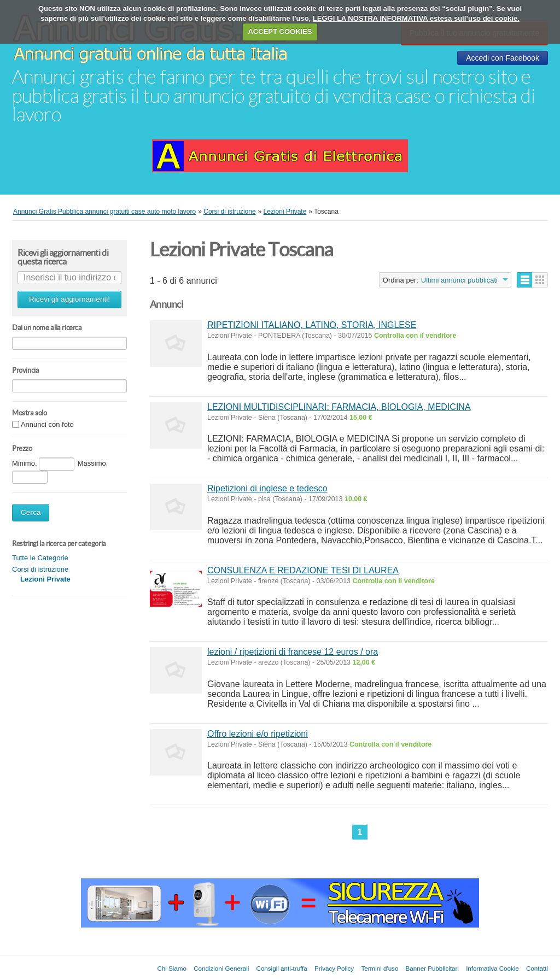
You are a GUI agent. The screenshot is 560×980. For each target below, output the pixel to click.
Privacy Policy (334, 968)
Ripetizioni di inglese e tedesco (267, 488)
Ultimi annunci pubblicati (459, 280)
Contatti (537, 968)
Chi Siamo (171, 968)
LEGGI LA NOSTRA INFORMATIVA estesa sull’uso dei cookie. (416, 18)
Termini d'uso (380, 968)
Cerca (31, 512)
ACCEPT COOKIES (280, 31)
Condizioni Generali (221, 968)
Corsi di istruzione (40, 569)
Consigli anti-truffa (282, 968)
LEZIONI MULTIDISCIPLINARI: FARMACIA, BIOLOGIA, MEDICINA (339, 407)
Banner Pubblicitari (432, 968)
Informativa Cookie (492, 968)
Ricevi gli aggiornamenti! (69, 299)
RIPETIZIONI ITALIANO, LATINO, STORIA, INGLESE (312, 325)
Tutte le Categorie (40, 558)
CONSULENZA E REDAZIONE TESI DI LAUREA (303, 570)
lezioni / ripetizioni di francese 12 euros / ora (293, 652)
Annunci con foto (47, 425)
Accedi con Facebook (503, 58)
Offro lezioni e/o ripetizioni (258, 734)
